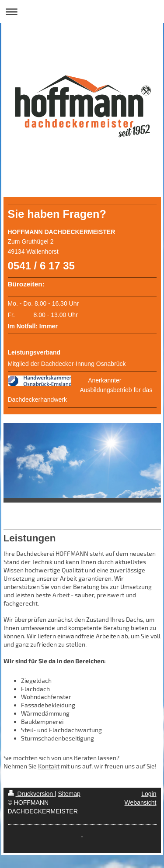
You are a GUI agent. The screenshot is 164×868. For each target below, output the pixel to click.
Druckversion (31, 794)
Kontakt (49, 766)
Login (149, 794)
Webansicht (141, 803)
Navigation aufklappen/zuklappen (82, 12)
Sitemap (69, 794)
